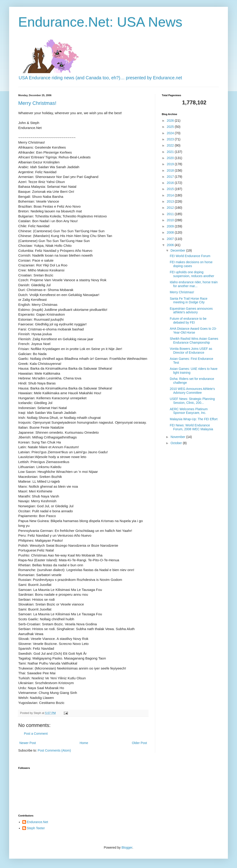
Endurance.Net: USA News (100, 22)
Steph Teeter (36, 828)
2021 (171, 152)
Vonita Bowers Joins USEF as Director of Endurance (191, 351)
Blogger (127, 847)
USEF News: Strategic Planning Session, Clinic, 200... (192, 401)
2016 (171, 183)
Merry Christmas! (37, 103)
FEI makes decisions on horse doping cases (191, 264)
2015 (171, 189)
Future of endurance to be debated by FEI (188, 321)
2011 (171, 214)
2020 (171, 158)
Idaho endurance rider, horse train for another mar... (194, 284)
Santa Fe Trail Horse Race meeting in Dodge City (189, 300)
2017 (171, 177)
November (178, 437)
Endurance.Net (37, 822)
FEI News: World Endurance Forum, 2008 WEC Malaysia (191, 427)
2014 (171, 195)
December (178, 250)
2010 (171, 220)
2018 (171, 170)
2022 (171, 145)
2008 (171, 232)
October (177, 443)
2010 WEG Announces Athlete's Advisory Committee (192, 391)
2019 (171, 164)
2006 (171, 245)
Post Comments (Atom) (54, 750)
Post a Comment (36, 734)
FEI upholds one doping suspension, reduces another (192, 274)
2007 (171, 239)
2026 (171, 121)
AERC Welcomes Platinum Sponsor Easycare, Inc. (189, 411)
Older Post (139, 743)
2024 (171, 133)
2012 (171, 208)
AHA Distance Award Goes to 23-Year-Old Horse (193, 331)
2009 (171, 226)
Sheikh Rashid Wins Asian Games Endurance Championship (194, 341)
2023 (171, 139)
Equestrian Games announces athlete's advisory (191, 310)
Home (84, 743)
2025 (171, 127)
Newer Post (28, 743)
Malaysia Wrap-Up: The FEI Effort (194, 419)
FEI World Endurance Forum (190, 256)
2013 (171, 201)
